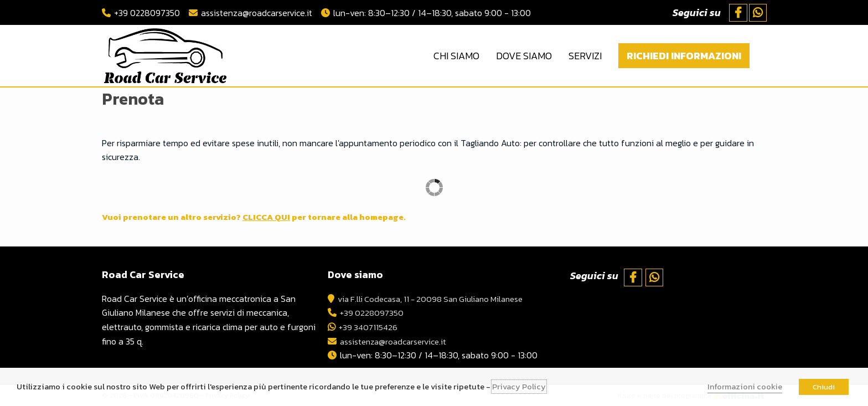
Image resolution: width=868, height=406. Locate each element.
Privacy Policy (519, 387)
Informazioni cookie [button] (745, 387)
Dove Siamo (524, 56)
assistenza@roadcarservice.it (257, 13)
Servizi (585, 56)
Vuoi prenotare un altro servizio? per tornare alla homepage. (265, 217)
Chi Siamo (456, 56)
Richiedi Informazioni (684, 56)
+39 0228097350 (147, 13)
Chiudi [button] (824, 387)
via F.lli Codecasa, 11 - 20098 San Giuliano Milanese (437, 299)
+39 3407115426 (370, 327)
